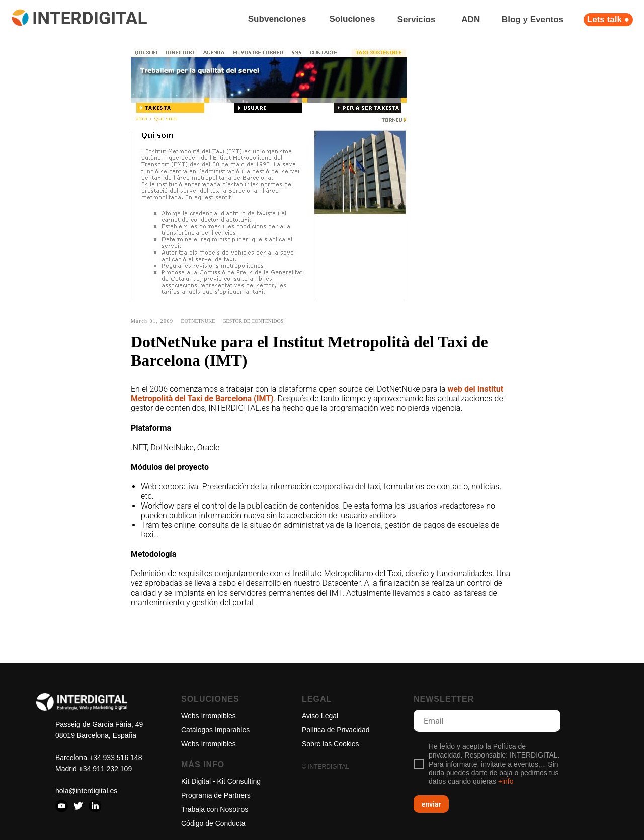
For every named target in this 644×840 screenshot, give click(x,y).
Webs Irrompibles (209, 716)
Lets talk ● (608, 19)
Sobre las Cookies (331, 744)
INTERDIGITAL (90, 18)
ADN (471, 19)
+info (506, 781)
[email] (487, 721)
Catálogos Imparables (215, 730)
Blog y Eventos (533, 19)
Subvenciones (277, 19)
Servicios (417, 19)
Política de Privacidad (336, 730)
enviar (431, 804)
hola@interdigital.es (86, 791)
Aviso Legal (320, 716)
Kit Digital (196, 781)
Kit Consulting (239, 781)
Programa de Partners (216, 795)
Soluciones (352, 19)
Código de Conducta (213, 823)
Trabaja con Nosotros (215, 809)
